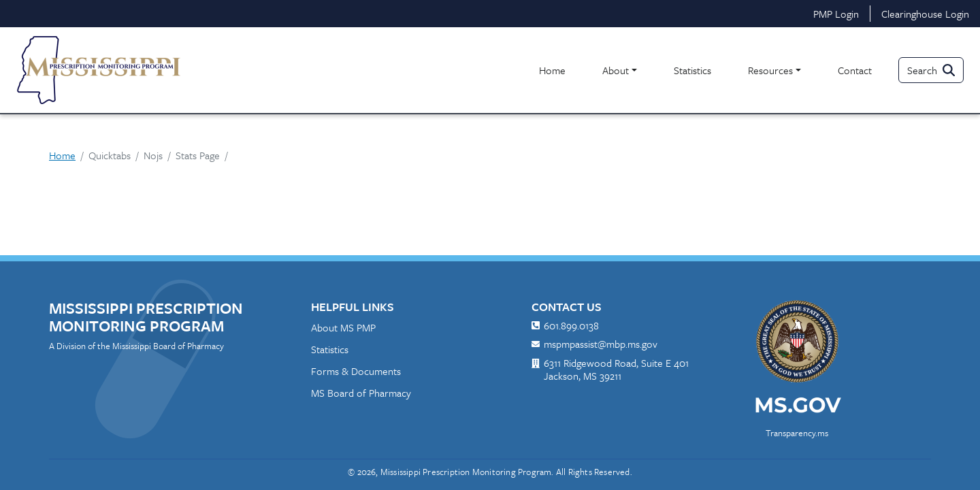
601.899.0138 (571, 326)
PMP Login (836, 14)
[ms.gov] (797, 410)
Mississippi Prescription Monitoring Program (146, 317)
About (616, 70)
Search (922, 70)
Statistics (692, 70)
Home (552, 70)
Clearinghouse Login (925, 14)
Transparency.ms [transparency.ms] (797, 433)
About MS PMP (343, 327)
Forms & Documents (356, 371)
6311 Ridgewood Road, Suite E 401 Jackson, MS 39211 (616, 370)
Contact (855, 70)
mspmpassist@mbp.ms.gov (601, 344)
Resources (770, 70)
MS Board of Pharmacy (361, 393)
